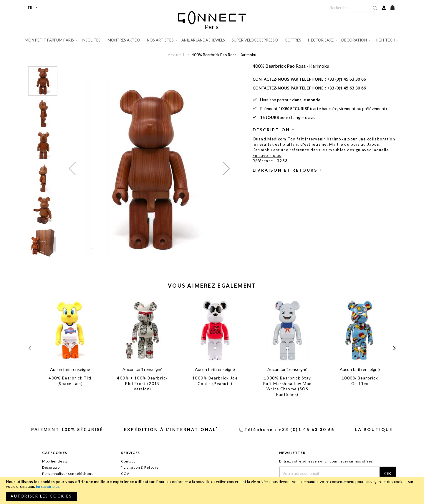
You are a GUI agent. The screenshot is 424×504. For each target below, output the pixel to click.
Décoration (52, 467)
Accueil (177, 55)
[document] (212, 490)
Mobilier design (56, 461)
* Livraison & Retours (140, 467)
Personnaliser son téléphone (68, 474)
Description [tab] (271, 130)
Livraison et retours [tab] (285, 170)
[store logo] (212, 20)
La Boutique (374, 429)
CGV (125, 474)
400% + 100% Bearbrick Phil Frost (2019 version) (143, 383)
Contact (128, 461)
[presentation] (394, 348)
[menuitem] (51, 40)
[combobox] (349, 8)
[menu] (212, 40)
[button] (32, 8)
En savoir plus (48, 486)
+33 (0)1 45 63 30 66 (347, 79)
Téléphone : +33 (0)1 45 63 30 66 (289, 429)
